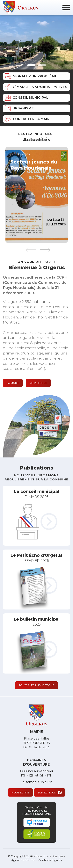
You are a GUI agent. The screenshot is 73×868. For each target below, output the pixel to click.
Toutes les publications (37, 685)
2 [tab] (42, 65)
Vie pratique (38, 383)
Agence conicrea (23, 860)
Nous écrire (20, 792)
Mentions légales (50, 860)
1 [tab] (31, 65)
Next (45, 250)
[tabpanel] (36, 42)
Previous (31, 250)
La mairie (13, 383)
